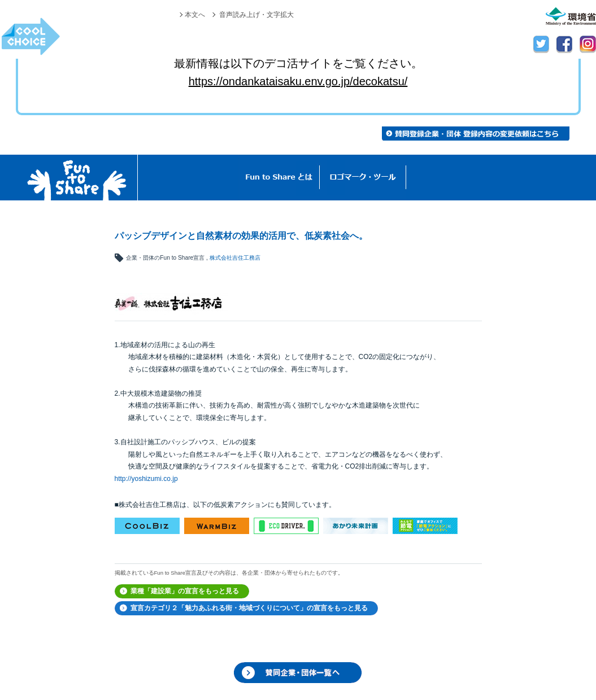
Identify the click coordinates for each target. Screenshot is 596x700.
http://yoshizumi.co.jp (146, 479)
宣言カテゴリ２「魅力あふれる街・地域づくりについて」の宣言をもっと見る (249, 608)
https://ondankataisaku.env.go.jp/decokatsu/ (298, 81)
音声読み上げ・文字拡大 (256, 15)
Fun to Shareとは (279, 178)
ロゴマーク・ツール (363, 178)
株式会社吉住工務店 (235, 258)
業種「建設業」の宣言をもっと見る (185, 591)
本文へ (195, 15)
